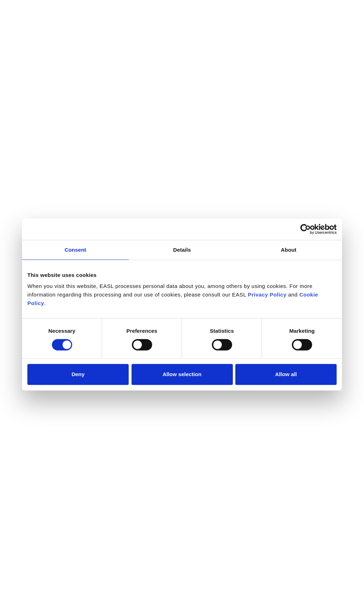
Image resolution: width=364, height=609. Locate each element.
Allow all (286, 374)
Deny (78, 374)
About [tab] (289, 249)
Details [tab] (182, 249)
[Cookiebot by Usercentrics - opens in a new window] (306, 229)
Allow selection (182, 374)
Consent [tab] (76, 249)
